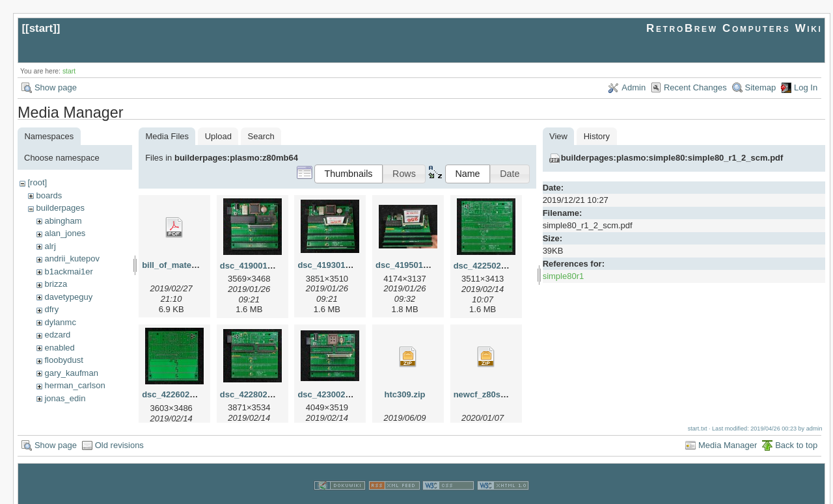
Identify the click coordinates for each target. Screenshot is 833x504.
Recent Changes (695, 87)
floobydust (63, 360)
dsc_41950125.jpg (412, 265)
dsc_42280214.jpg (256, 394)
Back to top (796, 433)
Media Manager (728, 433)
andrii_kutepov (72, 259)
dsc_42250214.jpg (490, 266)
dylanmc (60, 322)
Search (261, 136)
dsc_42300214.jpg (334, 394)
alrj (50, 246)
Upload (218, 136)
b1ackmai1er (68, 272)
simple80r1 (564, 276)
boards (49, 195)
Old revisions (119, 433)
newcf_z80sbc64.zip (494, 394)
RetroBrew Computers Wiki (734, 28)
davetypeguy (68, 297)
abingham (63, 221)
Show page (56, 87)
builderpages (60, 208)
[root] (37, 182)
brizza (56, 284)
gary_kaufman (71, 373)
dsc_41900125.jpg (256, 266)
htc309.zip (405, 394)
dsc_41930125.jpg (334, 265)
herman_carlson (75, 385)
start (41, 28)
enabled (59, 348)
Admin (634, 87)
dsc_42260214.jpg (178, 394)
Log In (806, 87)
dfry (51, 309)
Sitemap (761, 87)
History (597, 136)
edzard (57, 335)
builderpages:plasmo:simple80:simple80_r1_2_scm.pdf (672, 158)
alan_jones (65, 233)
